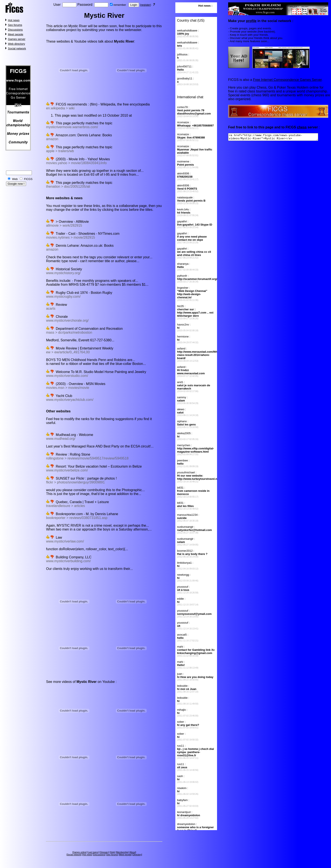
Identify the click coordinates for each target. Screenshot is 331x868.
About (133, 852)
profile (251, 21)
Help (112, 852)
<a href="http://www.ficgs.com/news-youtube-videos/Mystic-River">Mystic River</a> (279, 138)
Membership (122, 852)
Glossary (104, 852)
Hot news (14, 20)
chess (302, 127)
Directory (137, 855)
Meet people (16, 34)
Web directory (16, 44)
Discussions (15, 30)
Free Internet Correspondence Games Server (287, 80)
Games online (80, 852)
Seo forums (15, 25)
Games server (17, 39)
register (146, 5)
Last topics (93, 852)
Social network (17, 48)
